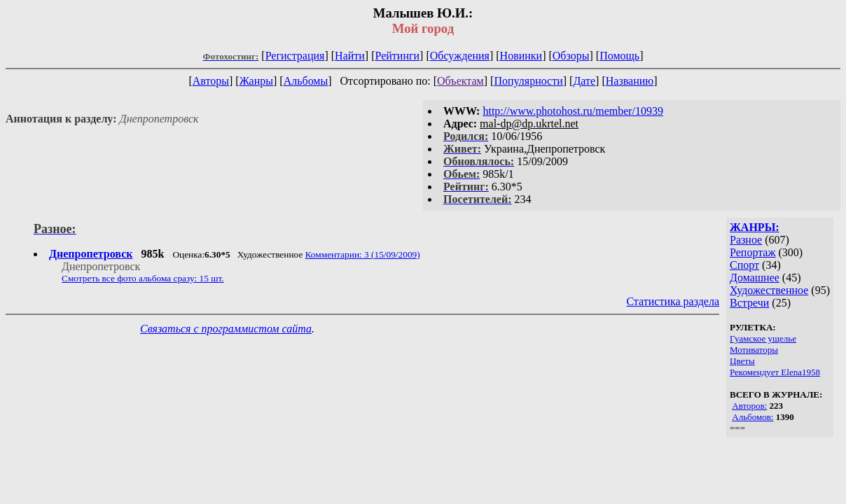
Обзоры (571, 56)
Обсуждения (460, 56)
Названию (630, 81)
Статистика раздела (673, 301)
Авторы (211, 81)
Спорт (744, 265)
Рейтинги (398, 56)
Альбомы (306, 81)
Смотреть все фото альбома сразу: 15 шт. (143, 278)
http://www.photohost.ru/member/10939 (573, 111)
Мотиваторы (754, 350)
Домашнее (755, 278)
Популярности (528, 81)
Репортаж (753, 252)
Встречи (749, 303)
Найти (350, 56)
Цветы (742, 361)
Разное (746, 240)
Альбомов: (753, 417)
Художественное (769, 290)
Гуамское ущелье (763, 338)
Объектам (460, 81)
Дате (584, 81)
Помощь (619, 56)
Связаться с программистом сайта (226, 329)
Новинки (521, 56)
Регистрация (295, 56)
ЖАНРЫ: (755, 227)
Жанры (256, 81)
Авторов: (749, 406)
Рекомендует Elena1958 (775, 372)
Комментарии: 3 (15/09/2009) (363, 254)
